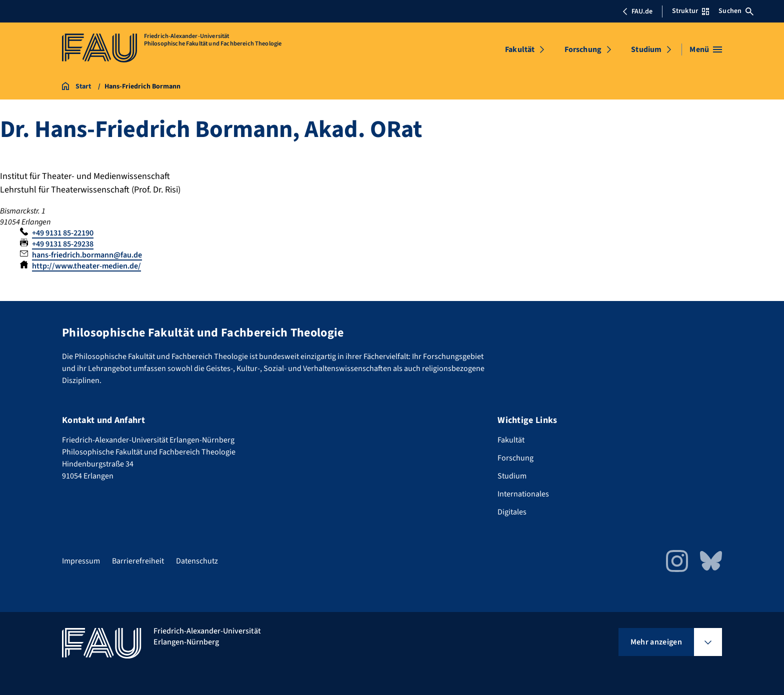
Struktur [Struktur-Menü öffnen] (690, 11)
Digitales (512, 512)
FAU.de (637, 11)
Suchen (736, 11)
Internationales (523, 494)
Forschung (583, 49)
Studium (646, 49)
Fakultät (520, 49)
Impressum (81, 561)
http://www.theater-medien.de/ (86, 266)
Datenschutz (197, 561)
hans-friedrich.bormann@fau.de (87, 255)
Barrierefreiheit (138, 561)
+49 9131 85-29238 (63, 244)
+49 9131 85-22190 (63, 233)
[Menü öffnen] (706, 49)
